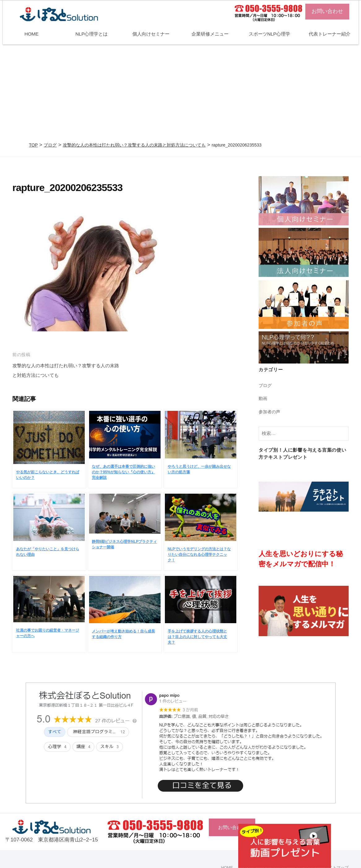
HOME (32, 34)
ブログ (50, 145)
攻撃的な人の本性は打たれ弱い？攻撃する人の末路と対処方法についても (134, 145)
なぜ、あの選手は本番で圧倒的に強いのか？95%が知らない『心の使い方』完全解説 (123, 472)
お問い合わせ (327, 11)
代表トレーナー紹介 (330, 34)
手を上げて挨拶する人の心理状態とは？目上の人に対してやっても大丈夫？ (197, 637)
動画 (263, 398)
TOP (34, 145)
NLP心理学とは (92, 34)
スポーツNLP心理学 (270, 34)
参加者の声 (270, 412)
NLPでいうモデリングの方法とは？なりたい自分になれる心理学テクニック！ (199, 555)
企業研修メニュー (210, 34)
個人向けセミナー (151, 34)
